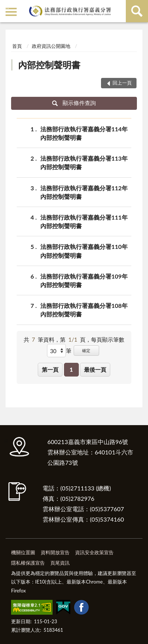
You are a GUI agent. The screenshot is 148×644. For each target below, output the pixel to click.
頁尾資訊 (60, 563)
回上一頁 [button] (122, 83)
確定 (86, 350)
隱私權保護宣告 (28, 563)
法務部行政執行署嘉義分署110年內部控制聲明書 (84, 250)
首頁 (17, 46)
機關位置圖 (23, 552)
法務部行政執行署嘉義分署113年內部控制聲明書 (84, 162)
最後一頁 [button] (95, 369)
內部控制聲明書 (49, 65)
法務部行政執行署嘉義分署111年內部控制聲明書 (84, 221)
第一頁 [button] (50, 369)
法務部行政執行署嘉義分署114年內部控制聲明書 (84, 133)
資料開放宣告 (55, 552)
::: (7, 6)
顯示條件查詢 (74, 103)
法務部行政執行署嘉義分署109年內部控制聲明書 (84, 280)
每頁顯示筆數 (108, 339)
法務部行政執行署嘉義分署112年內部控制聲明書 (84, 192)
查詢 (137, 11)
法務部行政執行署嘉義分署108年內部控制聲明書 (84, 309)
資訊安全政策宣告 (94, 552)
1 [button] (71, 369)
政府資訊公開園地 (51, 46)
